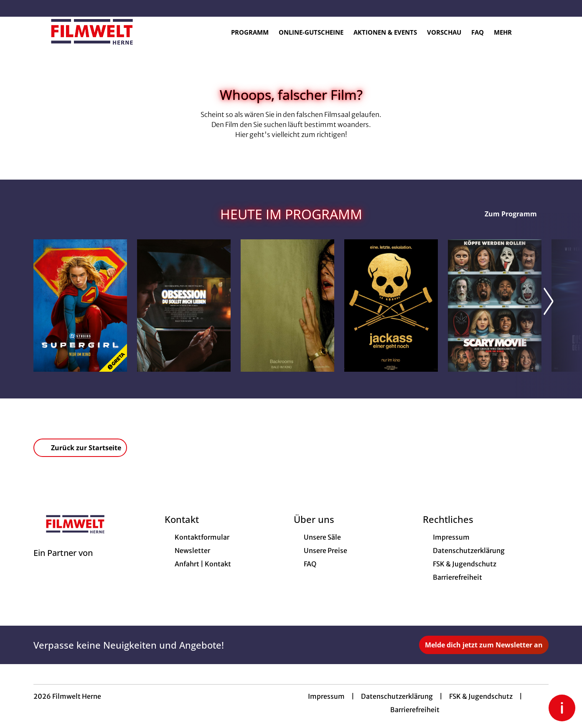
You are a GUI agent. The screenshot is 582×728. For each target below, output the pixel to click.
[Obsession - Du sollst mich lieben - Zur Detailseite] (184, 306)
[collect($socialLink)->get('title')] (15, 8)
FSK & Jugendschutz (481, 696)
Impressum (326, 696)
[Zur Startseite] (92, 32)
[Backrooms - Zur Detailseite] (287, 306)
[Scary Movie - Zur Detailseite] (495, 306)
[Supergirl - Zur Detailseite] (80, 306)
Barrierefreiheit (415, 710)
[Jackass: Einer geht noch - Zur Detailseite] (391, 306)
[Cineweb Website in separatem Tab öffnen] (63, 563)
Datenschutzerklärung (397, 696)
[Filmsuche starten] (540, 32)
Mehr (508, 32)
